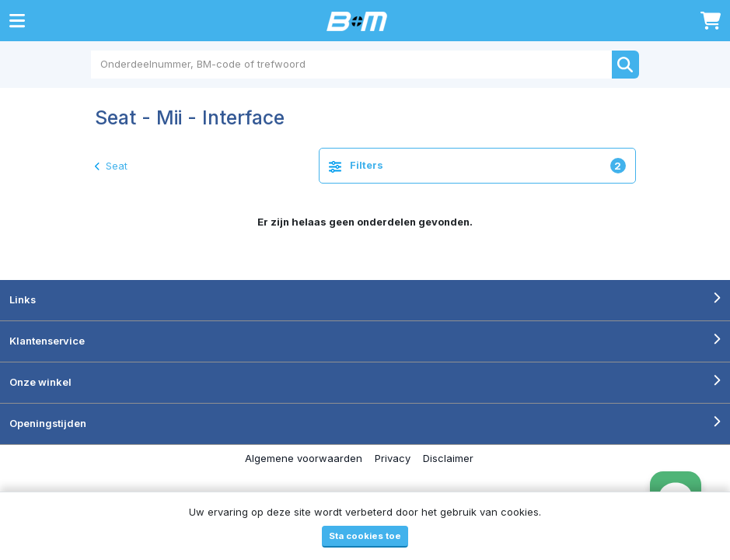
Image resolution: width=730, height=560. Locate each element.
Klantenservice (47, 341)
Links (23, 299)
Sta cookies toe (365, 536)
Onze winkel (40, 382)
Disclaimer (448, 458)
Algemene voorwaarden (304, 458)
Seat (111, 166)
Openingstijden (48, 423)
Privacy (393, 458)
